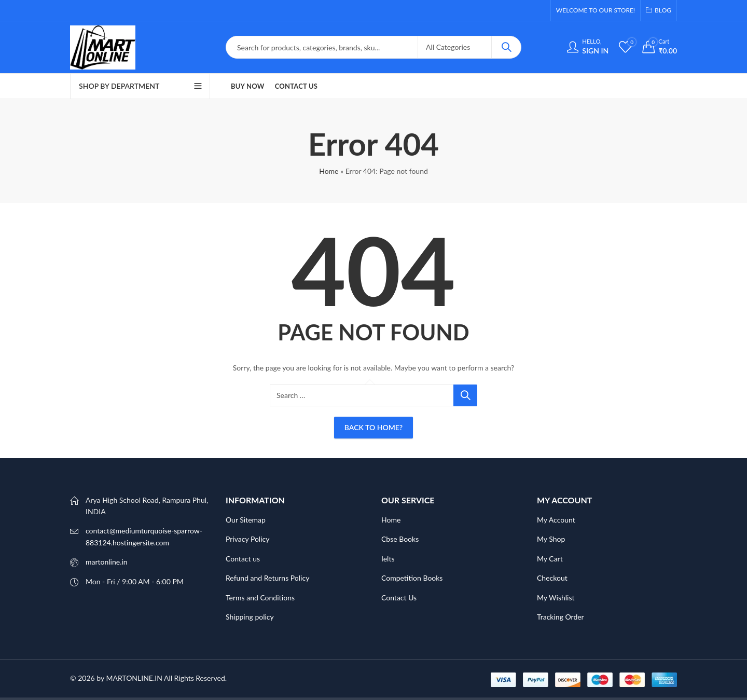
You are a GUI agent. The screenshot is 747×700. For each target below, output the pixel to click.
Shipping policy (250, 617)
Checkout (552, 578)
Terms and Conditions (260, 598)
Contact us (243, 559)
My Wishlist (556, 598)
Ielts (388, 559)
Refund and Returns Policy (267, 578)
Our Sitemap (246, 520)
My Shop (551, 539)
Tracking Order (561, 617)
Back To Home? (374, 427)
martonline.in (107, 562)
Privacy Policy (247, 539)
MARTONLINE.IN (134, 678)
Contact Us (399, 598)
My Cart (550, 559)
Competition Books (412, 578)
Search (506, 47)
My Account (556, 520)
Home (329, 171)
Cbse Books (400, 539)
